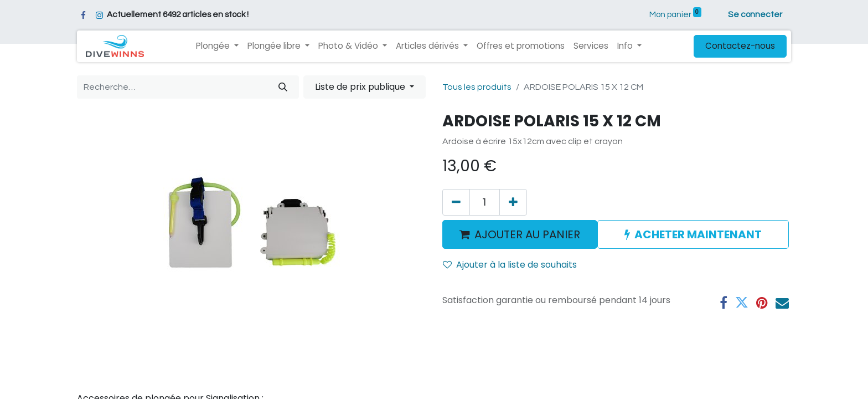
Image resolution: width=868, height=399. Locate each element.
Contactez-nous (740, 46)
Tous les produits (477, 87)
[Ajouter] (513, 202)
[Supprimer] (456, 202)
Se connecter (755, 15)
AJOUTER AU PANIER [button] (520, 234)
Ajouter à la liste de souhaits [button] (510, 265)
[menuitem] (521, 46)
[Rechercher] (283, 87)
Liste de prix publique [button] (361, 87)
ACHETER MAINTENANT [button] (693, 234)
